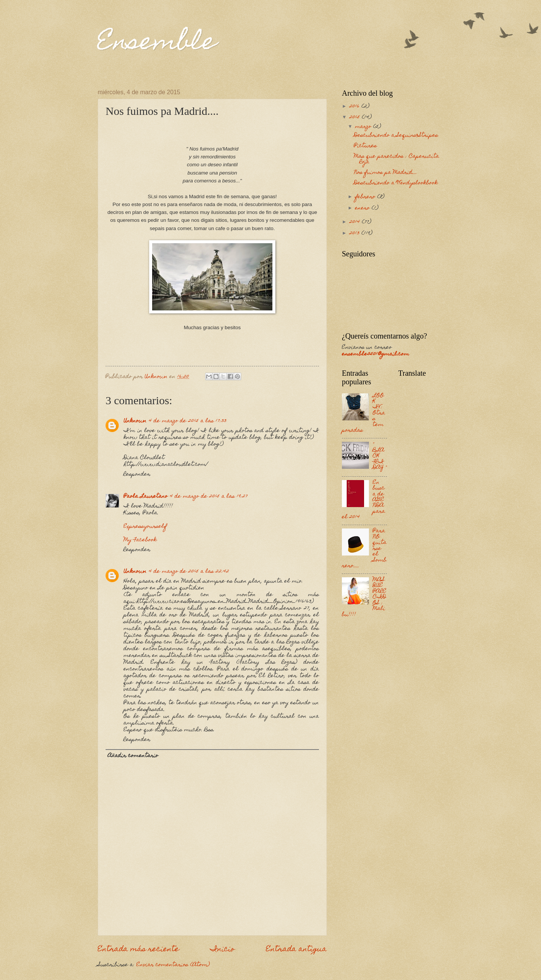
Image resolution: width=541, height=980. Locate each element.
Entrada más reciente (138, 950)
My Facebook (140, 540)
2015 (356, 117)
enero (363, 208)
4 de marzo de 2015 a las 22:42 (189, 572)
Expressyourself (145, 527)
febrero (366, 197)
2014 (356, 222)
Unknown (135, 421)
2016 (355, 107)
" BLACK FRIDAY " (380, 456)
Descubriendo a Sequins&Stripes (396, 135)
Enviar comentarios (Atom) (173, 965)
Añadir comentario (133, 756)
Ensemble (157, 44)
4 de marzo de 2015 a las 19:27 (209, 497)
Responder (137, 474)
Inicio (223, 950)
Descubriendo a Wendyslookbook (396, 183)
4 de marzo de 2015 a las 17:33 (188, 421)
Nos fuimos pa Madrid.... (385, 173)
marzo (364, 127)
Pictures (365, 146)
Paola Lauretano (146, 497)
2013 (355, 233)
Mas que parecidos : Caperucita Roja (397, 159)
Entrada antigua (296, 950)
